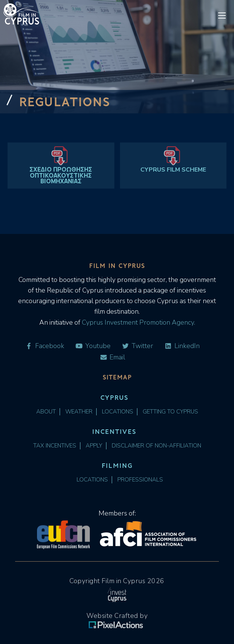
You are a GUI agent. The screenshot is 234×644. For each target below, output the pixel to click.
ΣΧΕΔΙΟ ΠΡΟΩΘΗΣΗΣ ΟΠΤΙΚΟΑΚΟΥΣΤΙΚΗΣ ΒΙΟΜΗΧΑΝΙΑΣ (61, 176)
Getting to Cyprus (170, 412)
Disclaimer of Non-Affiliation (156, 446)
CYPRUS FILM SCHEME (173, 170)
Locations (118, 412)
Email (112, 357)
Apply (94, 446)
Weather (79, 412)
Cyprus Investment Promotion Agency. (138, 322)
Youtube (93, 346)
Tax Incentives (55, 446)
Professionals (140, 480)
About (46, 412)
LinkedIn (182, 346)
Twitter (138, 346)
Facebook (45, 346)
